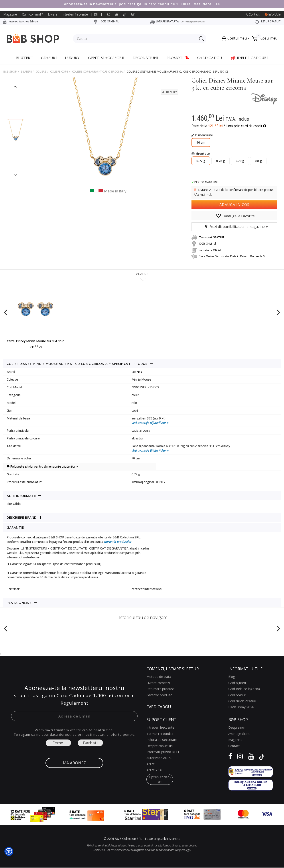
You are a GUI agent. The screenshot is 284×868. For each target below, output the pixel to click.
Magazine (10, 14)
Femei (58, 743)
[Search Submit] (201, 39)
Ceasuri (49, 58)
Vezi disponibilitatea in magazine (234, 227)
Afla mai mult (203, 195)
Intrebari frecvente (75, 14)
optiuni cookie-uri (160, 779)
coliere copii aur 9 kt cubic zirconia (97, 71)
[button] (9, 851)
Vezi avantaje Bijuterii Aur (150, 423)
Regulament (74, 703)
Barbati (90, 743)
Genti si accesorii (106, 58)
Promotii (178, 58)
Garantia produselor (118, 542)
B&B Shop (10, 71)
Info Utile (273, 14)
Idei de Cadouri (249, 58)
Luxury (72, 58)
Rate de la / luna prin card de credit (229, 126)
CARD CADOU (210, 58)
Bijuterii (25, 58)
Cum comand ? (32, 14)
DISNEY (137, 372)
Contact (253, 14)
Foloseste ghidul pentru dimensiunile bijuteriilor (42, 466)
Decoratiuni (145, 58)
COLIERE (41, 71)
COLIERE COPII (59, 71)
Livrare (53, 14)
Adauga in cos (234, 205)
